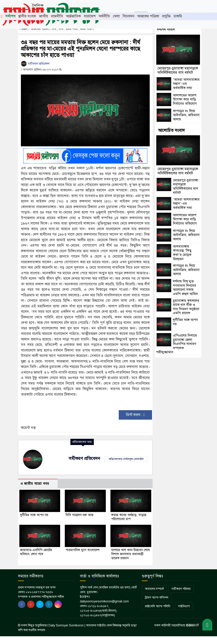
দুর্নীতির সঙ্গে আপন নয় (34, 515)
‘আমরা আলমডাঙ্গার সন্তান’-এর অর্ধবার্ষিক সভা (186, 84)
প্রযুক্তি (166, 16)
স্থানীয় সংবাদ (27, 16)
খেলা (116, 16)
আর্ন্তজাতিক (73, 16)
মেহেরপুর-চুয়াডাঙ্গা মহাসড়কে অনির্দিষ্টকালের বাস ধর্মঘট (178, 70)
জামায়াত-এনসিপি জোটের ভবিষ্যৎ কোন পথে (36, 552)
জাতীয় (44, 16)
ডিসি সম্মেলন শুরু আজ (79, 515)
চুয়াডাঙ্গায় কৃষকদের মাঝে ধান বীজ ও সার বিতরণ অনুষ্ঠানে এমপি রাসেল (186, 307)
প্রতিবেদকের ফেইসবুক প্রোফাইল (126, 459)
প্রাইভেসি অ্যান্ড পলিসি (158, 606)
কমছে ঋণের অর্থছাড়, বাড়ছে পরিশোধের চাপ (129, 517)
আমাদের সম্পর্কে (154, 589)
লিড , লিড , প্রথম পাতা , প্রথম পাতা (72, 29)
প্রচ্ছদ (24, 29)
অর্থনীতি (104, 16)
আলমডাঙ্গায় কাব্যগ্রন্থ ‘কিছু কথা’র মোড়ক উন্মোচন (182, 253)
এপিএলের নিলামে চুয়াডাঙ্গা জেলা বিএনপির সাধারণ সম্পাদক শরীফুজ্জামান (177, 344)
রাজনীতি (57, 16)
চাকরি (178, 16)
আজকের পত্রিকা (148, 16)
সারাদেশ (90, 16)
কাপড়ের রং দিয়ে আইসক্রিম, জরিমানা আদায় (186, 115)
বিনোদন (129, 16)
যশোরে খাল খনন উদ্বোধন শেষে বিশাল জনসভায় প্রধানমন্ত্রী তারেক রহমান (131, 554)
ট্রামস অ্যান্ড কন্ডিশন (157, 598)
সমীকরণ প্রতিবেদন (35, 64)
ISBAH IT (192, 625)
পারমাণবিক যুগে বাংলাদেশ (82, 550)
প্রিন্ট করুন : (135, 415)
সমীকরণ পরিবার (181, 589)
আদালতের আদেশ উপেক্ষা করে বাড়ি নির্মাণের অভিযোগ (185, 99)
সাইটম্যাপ (184, 606)
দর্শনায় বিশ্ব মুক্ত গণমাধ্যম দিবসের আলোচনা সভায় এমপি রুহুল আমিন (185, 288)
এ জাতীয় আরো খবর (35, 484)
